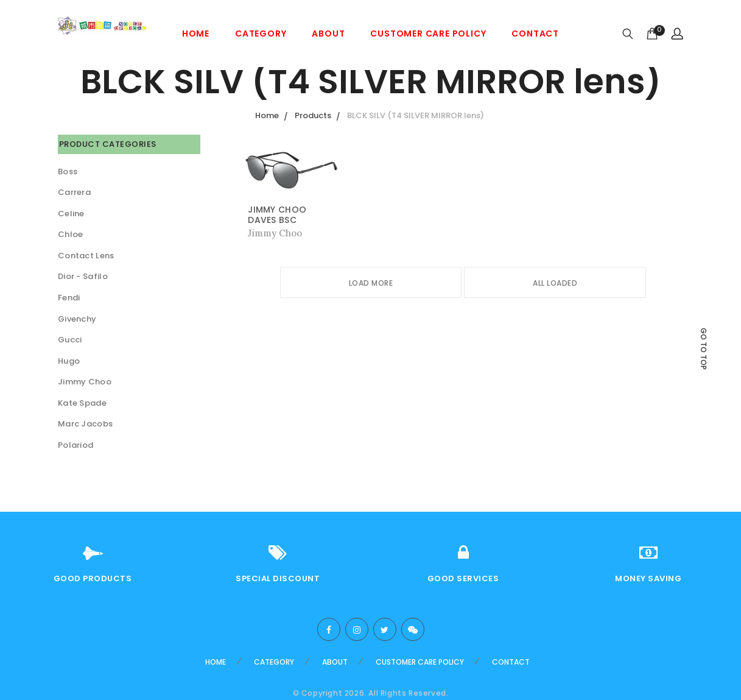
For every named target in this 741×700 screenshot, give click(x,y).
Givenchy (77, 319)
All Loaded (555, 283)
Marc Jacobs (85, 424)
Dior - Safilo (83, 276)
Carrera (74, 192)
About (328, 34)
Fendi (69, 298)
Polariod (76, 445)
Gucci (70, 340)
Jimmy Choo (85, 382)
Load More (371, 283)
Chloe (71, 234)
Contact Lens (86, 256)
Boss (68, 171)
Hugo (69, 361)
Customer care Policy (428, 34)
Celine (71, 214)
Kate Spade (82, 403)
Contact (535, 34)
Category (261, 34)
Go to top (704, 349)
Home (196, 34)
